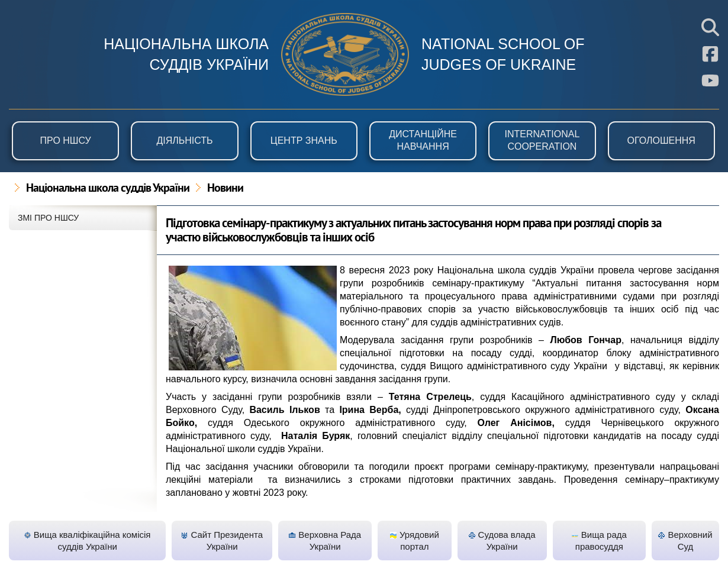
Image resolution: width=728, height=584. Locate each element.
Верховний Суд (685, 541)
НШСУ (345, 54)
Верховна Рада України (325, 541)
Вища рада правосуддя (599, 541)
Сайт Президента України (222, 541)
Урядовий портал (415, 541)
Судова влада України (502, 541)
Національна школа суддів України (108, 189)
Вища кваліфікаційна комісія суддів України (88, 541)
